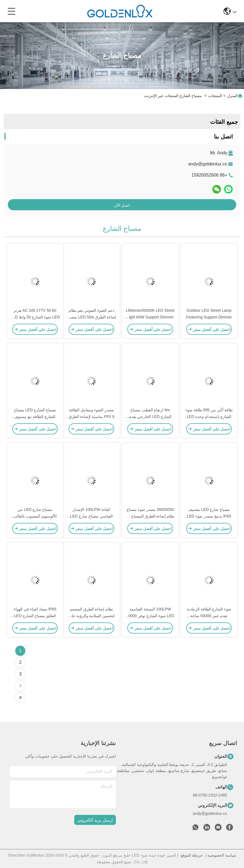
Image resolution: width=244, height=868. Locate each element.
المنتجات (215, 96)
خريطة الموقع (192, 855)
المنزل (232, 96)
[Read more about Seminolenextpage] (20, 686)
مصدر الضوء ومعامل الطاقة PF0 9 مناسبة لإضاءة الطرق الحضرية (92, 417)
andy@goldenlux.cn (208, 164)
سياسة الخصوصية (222, 855)
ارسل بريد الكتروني (95, 820)
